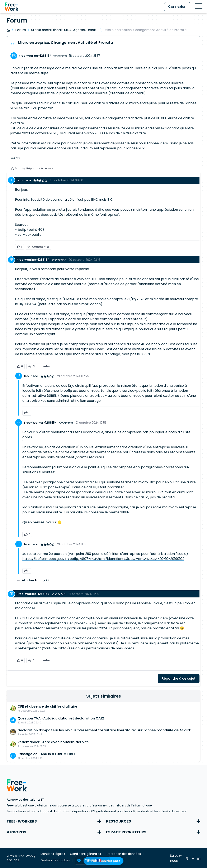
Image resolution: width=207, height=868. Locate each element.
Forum (21, 30)
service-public (30, 235)
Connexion (177, 7)
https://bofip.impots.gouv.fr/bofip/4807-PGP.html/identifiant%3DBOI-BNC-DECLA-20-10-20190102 (103, 559)
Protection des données (124, 854)
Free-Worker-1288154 (35, 56)
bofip (22, 230)
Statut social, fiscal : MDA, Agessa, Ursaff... (65, 30)
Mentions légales (53, 854)
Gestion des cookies (56, 860)
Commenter (39, 247)
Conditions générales (86, 854)
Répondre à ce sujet (38, 168)
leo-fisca (24, 180)
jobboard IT (46, 811)
